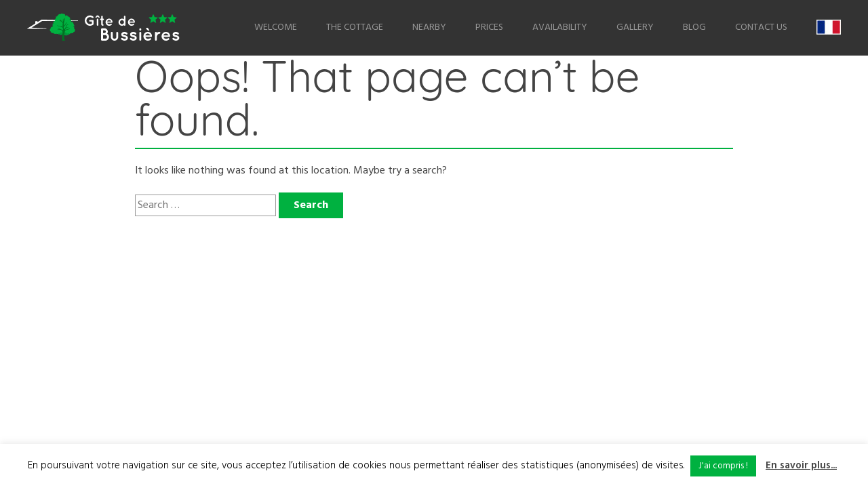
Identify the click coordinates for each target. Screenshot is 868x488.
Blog (694, 27)
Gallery (635, 27)
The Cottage (355, 27)
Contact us (761, 27)
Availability (560, 27)
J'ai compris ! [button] (723, 466)
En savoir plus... (801, 466)
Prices (489, 27)
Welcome (276, 27)
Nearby (429, 27)
